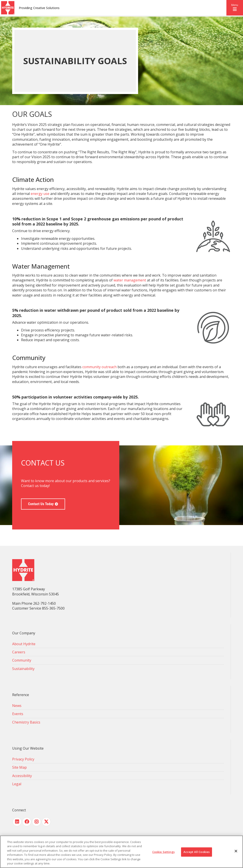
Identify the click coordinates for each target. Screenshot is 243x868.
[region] (121, 852)
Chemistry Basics (26, 722)
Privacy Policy (23, 759)
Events (18, 714)
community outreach (99, 367)
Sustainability (23, 669)
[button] (235, 8)
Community (22, 660)
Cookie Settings (163, 852)
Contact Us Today (41, 504)
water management (130, 280)
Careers (19, 652)
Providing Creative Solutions (39, 8)
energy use (40, 194)
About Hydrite (24, 644)
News (17, 706)
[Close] (236, 851)
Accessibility (22, 776)
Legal (17, 784)
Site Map (19, 767)
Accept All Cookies (197, 852)
